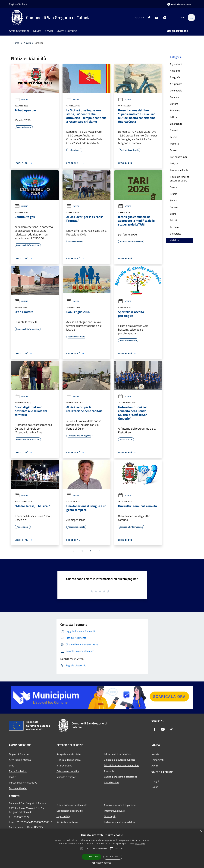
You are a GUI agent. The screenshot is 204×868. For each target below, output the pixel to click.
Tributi (173, 220)
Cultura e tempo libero (69, 760)
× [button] (201, 831)
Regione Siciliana (18, 4)
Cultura (174, 104)
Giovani (174, 130)
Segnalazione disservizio (70, 811)
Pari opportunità (179, 157)
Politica (174, 163)
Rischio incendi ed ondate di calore (180, 179)
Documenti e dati (18, 788)
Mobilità (174, 144)
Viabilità (174, 240)
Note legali (110, 816)
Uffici (12, 766)
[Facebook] (147, 17)
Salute (173, 187)
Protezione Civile (179, 170)
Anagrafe (175, 77)
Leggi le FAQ (63, 816)
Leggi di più (140, 843)
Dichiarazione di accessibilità (119, 822)
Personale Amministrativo (23, 783)
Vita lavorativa (64, 766)
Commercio (176, 90)
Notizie (21, 100)
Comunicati (158, 760)
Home (16, 43)
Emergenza (176, 124)
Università (176, 234)
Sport (173, 214)
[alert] (102, 848)
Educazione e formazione (117, 754)
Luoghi (155, 781)
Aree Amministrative (20, 760)
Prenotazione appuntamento (72, 805)
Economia (175, 110)
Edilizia (174, 117)
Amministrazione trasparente (120, 805)
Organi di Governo (19, 754)
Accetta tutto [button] (92, 857)
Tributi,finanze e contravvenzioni (122, 765)
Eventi (155, 787)
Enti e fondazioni (18, 771)
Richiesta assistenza (67, 822)
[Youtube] (155, 17)
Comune (174, 97)
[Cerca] (191, 18)
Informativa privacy (114, 811)
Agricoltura (176, 64)
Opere (173, 150)
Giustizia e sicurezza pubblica (120, 760)
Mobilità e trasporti (67, 777)
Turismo (174, 227)
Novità (27, 43)
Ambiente (175, 71)
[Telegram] (163, 17)
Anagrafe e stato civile (69, 754)
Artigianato (176, 84)
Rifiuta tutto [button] (113, 857)
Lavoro (174, 137)
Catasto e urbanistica (68, 771)
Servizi (174, 200)
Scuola (174, 194)
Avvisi (155, 766)
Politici (13, 777)
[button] (102, 863)
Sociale (174, 207)
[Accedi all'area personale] (179, 4)
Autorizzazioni (112, 782)
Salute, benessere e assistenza (120, 777)
